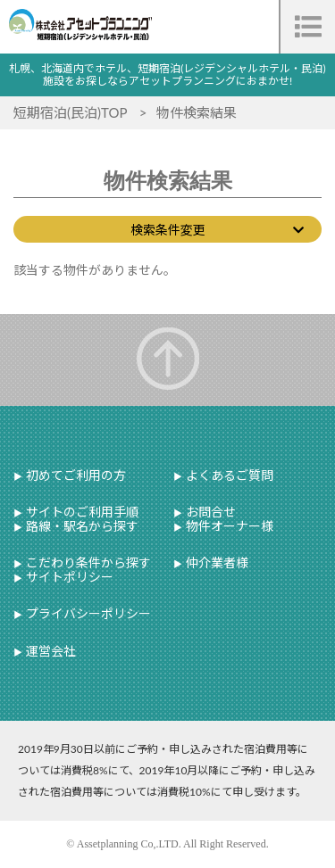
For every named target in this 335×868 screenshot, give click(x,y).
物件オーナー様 (228, 526)
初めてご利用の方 (74, 475)
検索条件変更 (168, 230)
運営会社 (49, 651)
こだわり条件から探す (87, 562)
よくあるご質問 (228, 475)
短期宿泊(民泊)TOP (72, 112)
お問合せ (209, 512)
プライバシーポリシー (87, 613)
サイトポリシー (68, 577)
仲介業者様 (215, 562)
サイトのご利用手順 (80, 512)
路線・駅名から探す (80, 526)
